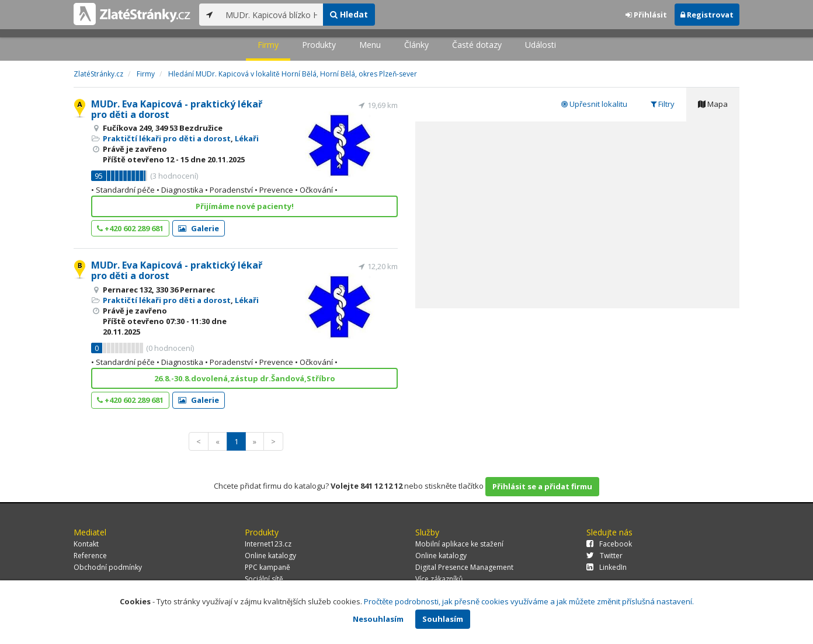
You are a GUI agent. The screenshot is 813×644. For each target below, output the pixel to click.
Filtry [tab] (663, 104)
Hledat (349, 14)
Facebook (609, 544)
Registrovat (707, 15)
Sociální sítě (264, 579)
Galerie (199, 228)
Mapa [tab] (713, 104)
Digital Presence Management (464, 567)
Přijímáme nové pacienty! (245, 206)
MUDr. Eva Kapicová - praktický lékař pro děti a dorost (177, 109)
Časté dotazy (477, 45)
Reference (90, 556)
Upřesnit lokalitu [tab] (594, 104)
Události (541, 45)
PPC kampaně (267, 567)
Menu (370, 45)
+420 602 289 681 (130, 228)
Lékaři (247, 138)
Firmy (268, 45)
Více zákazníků (439, 579)
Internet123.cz (268, 544)
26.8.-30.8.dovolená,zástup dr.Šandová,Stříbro (245, 378)
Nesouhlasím (378, 619)
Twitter (604, 556)
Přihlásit (646, 15)
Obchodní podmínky (108, 567)
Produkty (319, 45)
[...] (271, 15)
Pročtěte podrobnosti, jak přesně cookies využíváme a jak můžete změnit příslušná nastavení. (529, 601)
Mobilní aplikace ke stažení (459, 544)
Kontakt (86, 544)
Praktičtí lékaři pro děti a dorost (167, 138)
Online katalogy (270, 556)
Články (416, 45)
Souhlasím (443, 619)
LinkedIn (607, 567)
